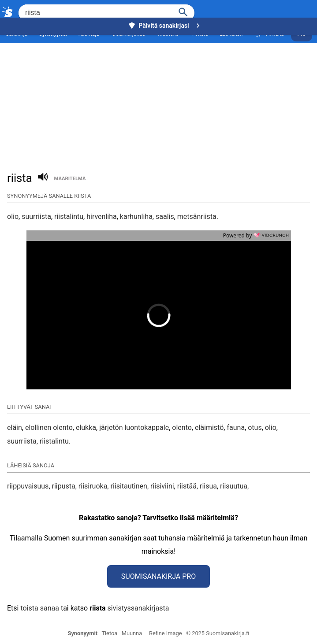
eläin (15, 427)
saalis (165, 217)
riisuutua (234, 486)
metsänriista (197, 217)
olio (13, 217)
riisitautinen (129, 486)
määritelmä (70, 179)
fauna (236, 427)
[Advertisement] (158, 95)
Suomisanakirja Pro (158, 576)
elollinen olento (49, 427)
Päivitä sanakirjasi (165, 26)
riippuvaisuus (28, 486)
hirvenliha (102, 217)
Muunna (132, 633)
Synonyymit (83, 633)
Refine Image (165, 633)
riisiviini (162, 486)
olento (182, 427)
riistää (187, 486)
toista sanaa (39, 608)
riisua (208, 486)
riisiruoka (93, 486)
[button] (108, 315)
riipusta (64, 486)
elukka (86, 427)
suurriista (36, 217)
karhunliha (136, 217)
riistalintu (69, 217)
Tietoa (109, 633)
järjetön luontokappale (134, 427)
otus (255, 427)
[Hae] (95, 13)
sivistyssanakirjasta (138, 608)
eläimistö (209, 427)
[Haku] (183, 11)
